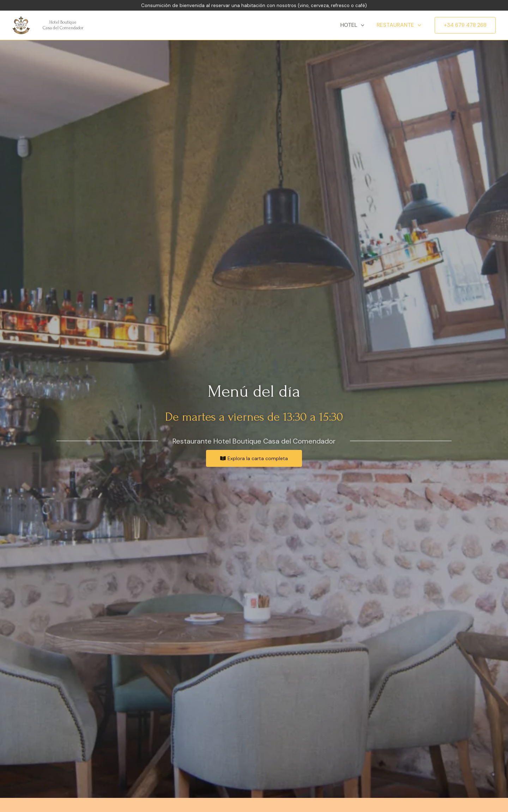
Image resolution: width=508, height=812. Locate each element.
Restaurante (400, 25)
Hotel (355, 25)
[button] (254, 458)
